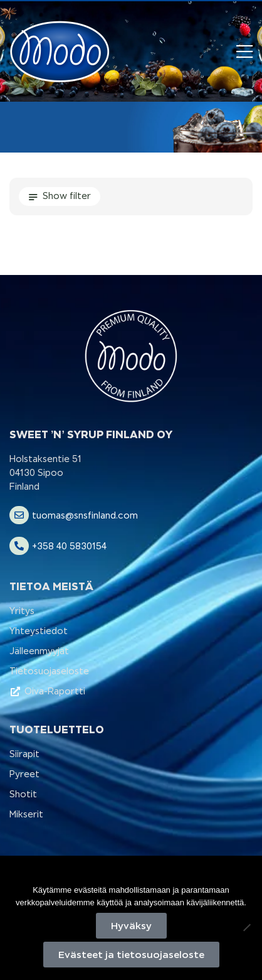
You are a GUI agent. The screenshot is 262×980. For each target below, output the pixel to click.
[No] (246, 927)
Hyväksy (131, 926)
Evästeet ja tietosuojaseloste (131, 955)
